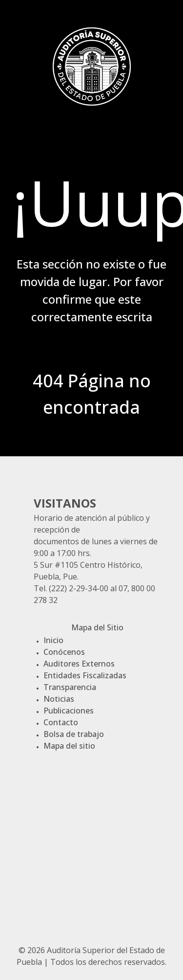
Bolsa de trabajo (74, 734)
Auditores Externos (79, 664)
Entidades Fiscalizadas (85, 675)
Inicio (53, 640)
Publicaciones (69, 711)
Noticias (59, 699)
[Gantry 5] (92, 65)
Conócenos (64, 652)
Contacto (61, 722)
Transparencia (70, 687)
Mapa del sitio (69, 746)
